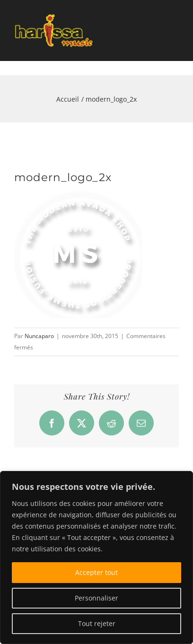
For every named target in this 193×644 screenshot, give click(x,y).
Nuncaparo (39, 336)
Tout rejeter (97, 623)
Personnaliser (96, 598)
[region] (96, 557)
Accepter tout (96, 572)
